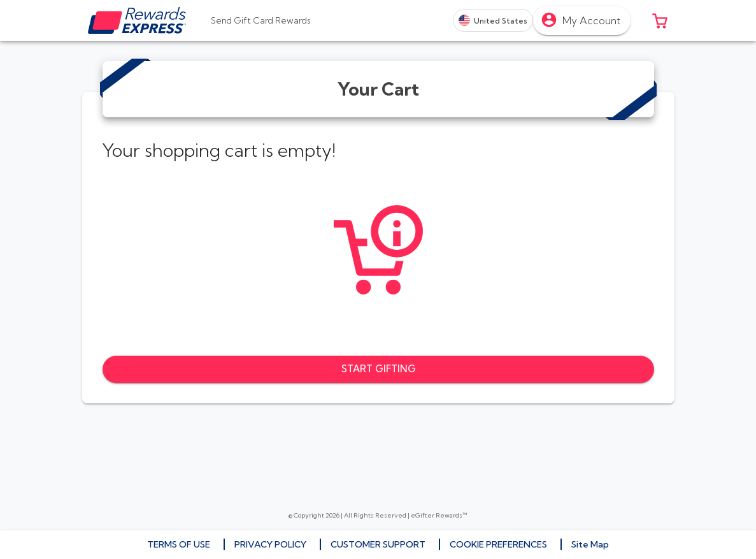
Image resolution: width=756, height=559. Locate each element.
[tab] (261, 20)
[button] (660, 20)
